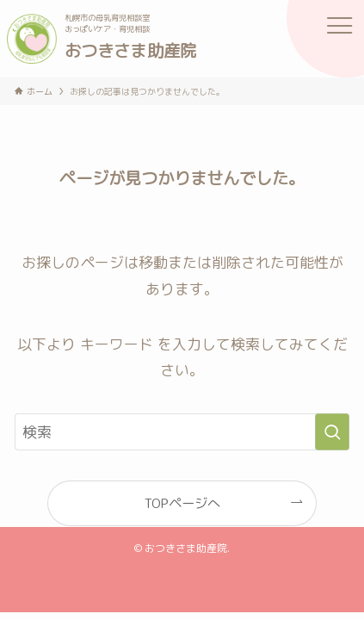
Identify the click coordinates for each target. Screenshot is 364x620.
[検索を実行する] (332, 432)
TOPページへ (182, 503)
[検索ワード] (182, 432)
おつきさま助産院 (131, 50)
